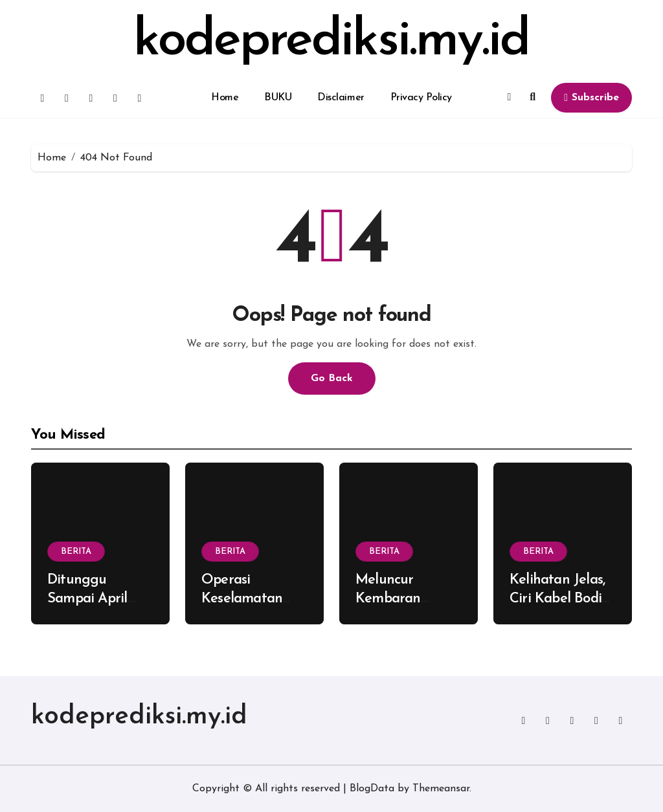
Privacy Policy (421, 98)
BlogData (372, 789)
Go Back (332, 379)
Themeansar (441, 789)
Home (225, 98)
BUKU (278, 98)
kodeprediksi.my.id (331, 41)
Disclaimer (341, 98)
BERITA (76, 552)
